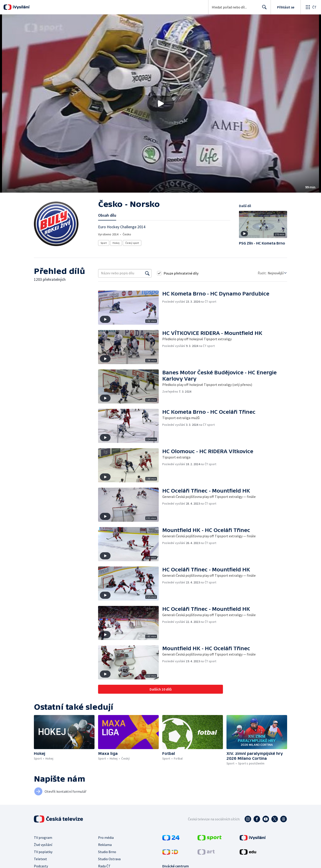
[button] (160, 104)
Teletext (40, 859)
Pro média (106, 837)
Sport (104, 243)
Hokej (116, 243)
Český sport (132, 243)
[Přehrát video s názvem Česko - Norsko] (160, 104)
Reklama (105, 845)
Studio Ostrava (109, 859)
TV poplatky (43, 852)
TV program (43, 837)
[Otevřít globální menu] (311, 7)
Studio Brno (107, 852)
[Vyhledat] (147, 273)
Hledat (263, 9)
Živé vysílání (43, 845)
